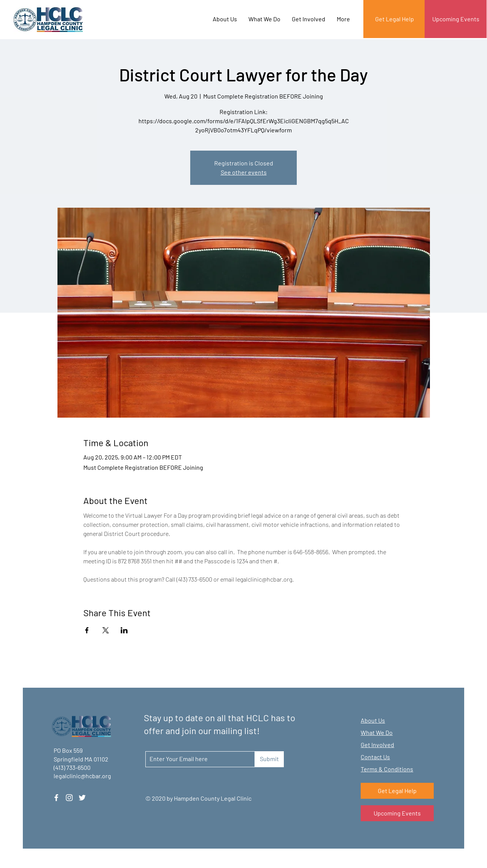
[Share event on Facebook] (87, 630)
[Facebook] (56, 798)
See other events (244, 172)
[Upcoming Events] (456, 19)
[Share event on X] (106, 630)
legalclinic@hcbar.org (82, 776)
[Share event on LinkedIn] (124, 630)
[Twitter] (82, 798)
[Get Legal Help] (394, 19)
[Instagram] (69, 798)
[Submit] (269, 759)
